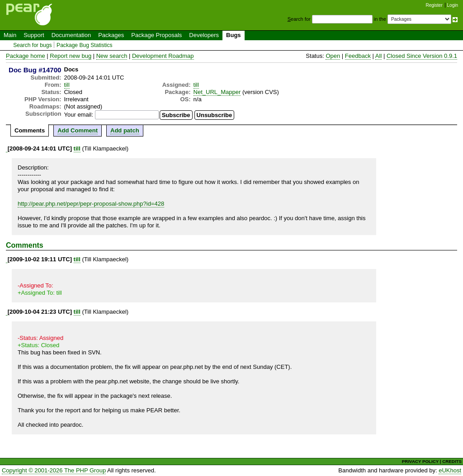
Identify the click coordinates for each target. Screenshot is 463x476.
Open (333, 56)
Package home (26, 56)
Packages (111, 35)
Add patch (125, 130)
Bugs (234, 35)
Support (34, 35)
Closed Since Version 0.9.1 (422, 56)
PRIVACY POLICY (420, 461)
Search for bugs (32, 45)
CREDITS (452, 461)
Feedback (358, 56)
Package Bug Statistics (85, 45)
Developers (204, 35)
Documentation (71, 35)
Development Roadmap (163, 56)
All (378, 56)
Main (10, 35)
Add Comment (78, 130)
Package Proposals (156, 35)
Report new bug (71, 56)
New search (112, 56)
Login (453, 5)
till (67, 85)
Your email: (79, 115)
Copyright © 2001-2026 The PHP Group (54, 470)
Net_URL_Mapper (217, 92)
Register (434, 5)
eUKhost (450, 470)
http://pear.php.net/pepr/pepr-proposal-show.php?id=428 (91, 204)
